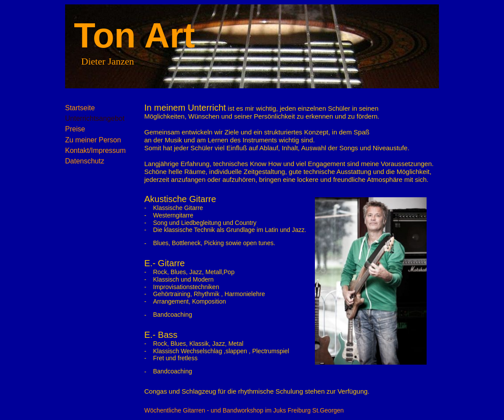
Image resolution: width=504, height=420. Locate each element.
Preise (75, 129)
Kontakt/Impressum (95, 150)
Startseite (80, 108)
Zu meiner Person (93, 140)
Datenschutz (85, 161)
